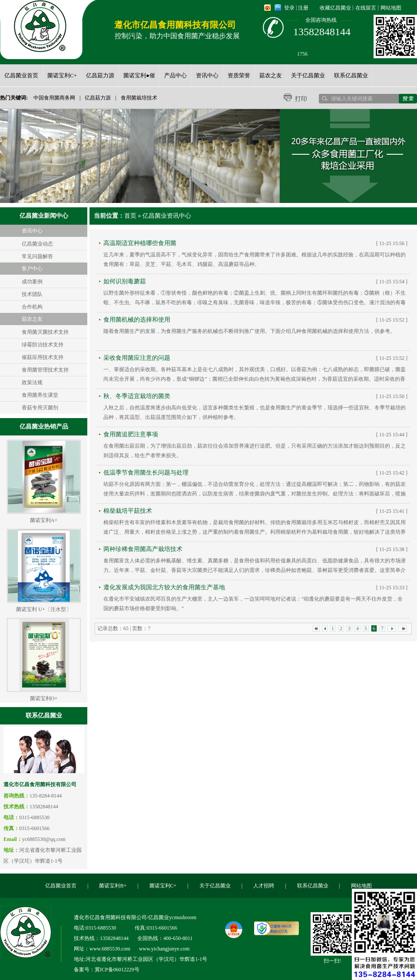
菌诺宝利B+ (113, 886)
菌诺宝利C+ (163, 886)
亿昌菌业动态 (37, 244)
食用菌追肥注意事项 (131, 434)
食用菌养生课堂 (40, 395)
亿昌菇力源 (98, 98)
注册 (303, 8)
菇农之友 (32, 319)
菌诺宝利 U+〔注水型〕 (43, 609)
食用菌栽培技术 (139, 98)
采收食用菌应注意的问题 (137, 358)
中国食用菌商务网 (54, 98)
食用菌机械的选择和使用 (137, 320)
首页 (130, 216)
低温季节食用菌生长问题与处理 (146, 473)
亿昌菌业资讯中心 (167, 216)
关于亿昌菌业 (215, 886)
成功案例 (32, 282)
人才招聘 (264, 886)
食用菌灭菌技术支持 (45, 332)
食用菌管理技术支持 (45, 370)
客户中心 (32, 269)
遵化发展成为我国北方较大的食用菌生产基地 (164, 587)
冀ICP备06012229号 (117, 970)
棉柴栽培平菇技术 (128, 511)
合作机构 (32, 307)
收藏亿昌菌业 (335, 8)
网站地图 (391, 8)
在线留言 (366, 8)
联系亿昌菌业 (313, 886)
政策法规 (32, 382)
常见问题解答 (37, 256)
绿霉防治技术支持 (43, 345)
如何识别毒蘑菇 (125, 281)
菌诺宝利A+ (44, 520)
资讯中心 (32, 231)
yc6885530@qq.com (44, 839)
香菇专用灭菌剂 (40, 408)
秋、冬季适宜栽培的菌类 (137, 396)
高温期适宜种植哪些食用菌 (140, 243)
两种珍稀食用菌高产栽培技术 (143, 549)
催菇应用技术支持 (43, 357)
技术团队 (32, 294)
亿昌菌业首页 (61, 886)
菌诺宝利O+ (44, 698)
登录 (289, 8)
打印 (301, 99)
